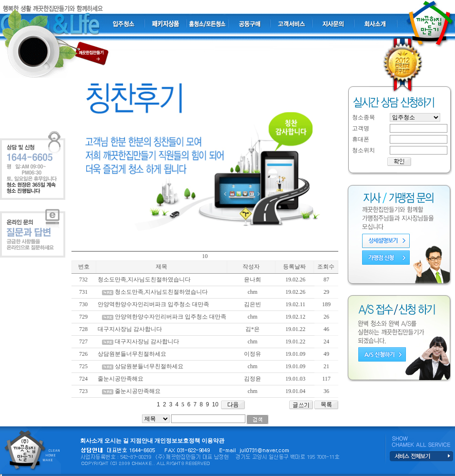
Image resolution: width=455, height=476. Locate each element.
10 (215, 404)
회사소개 (91, 441)
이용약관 (213, 441)
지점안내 (142, 441)
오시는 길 (116, 441)
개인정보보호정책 (177, 441)
